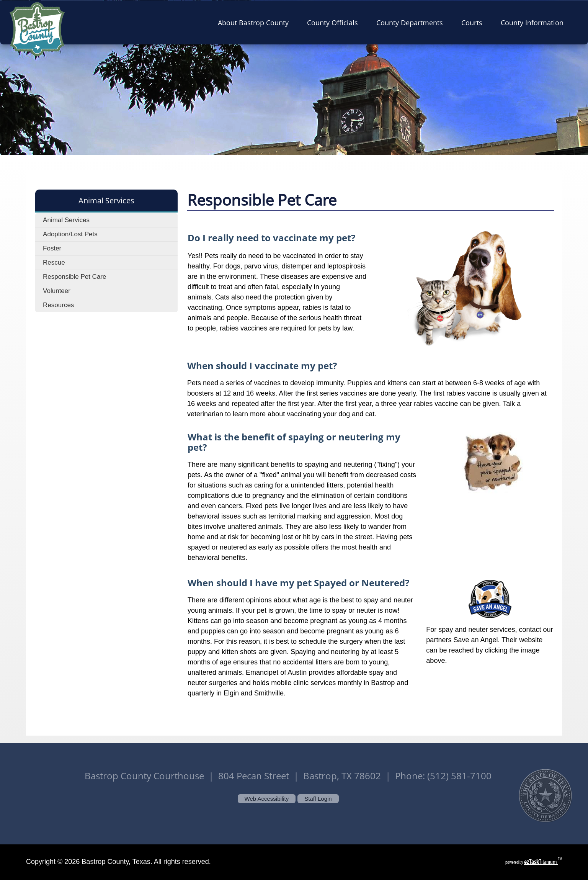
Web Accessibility (267, 799)
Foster (52, 248)
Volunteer (57, 291)
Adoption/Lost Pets (70, 234)
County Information (534, 22)
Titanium (541, 862)
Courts (474, 22)
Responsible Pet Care (74, 277)
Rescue (54, 263)
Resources (58, 305)
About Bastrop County (256, 22)
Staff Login (318, 799)
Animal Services (66, 220)
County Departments (412, 22)
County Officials (335, 22)
